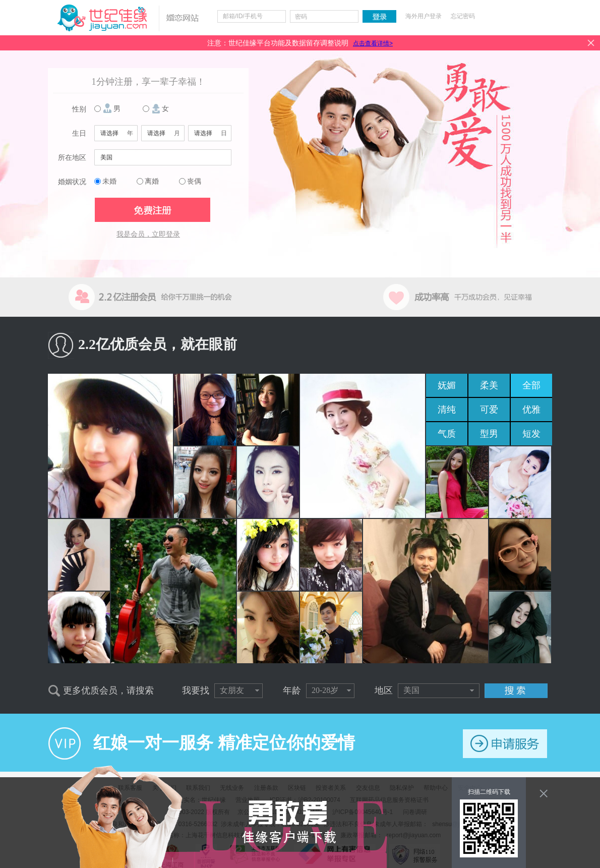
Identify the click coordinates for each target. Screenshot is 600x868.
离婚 (152, 181)
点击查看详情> (373, 43)
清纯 (447, 410)
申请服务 (505, 744)
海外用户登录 (424, 16)
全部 (531, 385)
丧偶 (194, 181)
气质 (447, 434)
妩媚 (447, 385)
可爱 (489, 410)
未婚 (109, 181)
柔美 (489, 385)
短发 (531, 434)
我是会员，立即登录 (148, 234)
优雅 (531, 410)
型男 (489, 434)
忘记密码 (463, 16)
